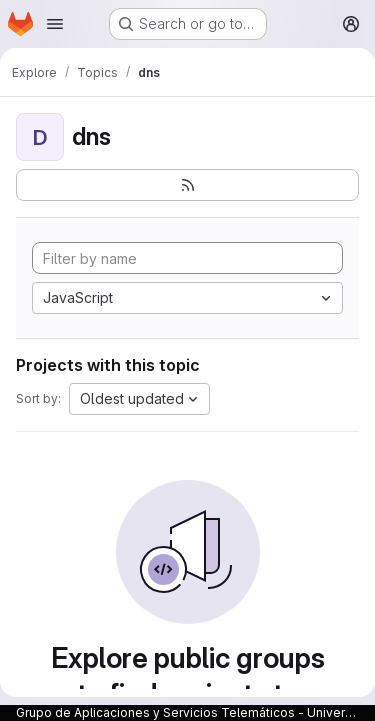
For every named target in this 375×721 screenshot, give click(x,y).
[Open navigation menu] (55, 24)
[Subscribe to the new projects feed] (187, 185)
